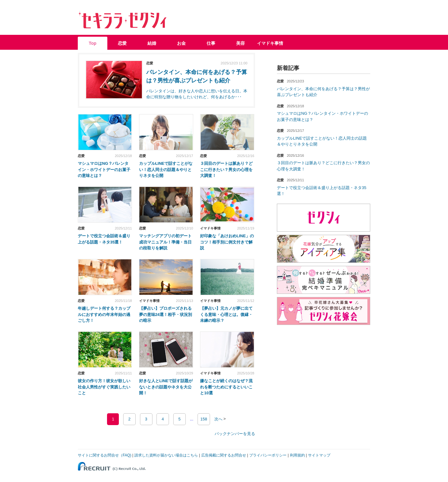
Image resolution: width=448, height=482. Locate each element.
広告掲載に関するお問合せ (224, 455)
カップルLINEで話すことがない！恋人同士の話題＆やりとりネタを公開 (166, 169)
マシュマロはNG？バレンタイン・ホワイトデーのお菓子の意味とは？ (104, 169)
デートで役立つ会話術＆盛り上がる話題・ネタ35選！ (104, 239)
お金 (181, 43)
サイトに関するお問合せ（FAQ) (105, 455)
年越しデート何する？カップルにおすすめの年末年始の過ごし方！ (104, 314)
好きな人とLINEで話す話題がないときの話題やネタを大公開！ (166, 387)
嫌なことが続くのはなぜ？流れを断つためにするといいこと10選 (226, 387)
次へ (218, 419)
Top (93, 43)
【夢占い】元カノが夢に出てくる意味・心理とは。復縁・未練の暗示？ (226, 314)
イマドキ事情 (270, 43)
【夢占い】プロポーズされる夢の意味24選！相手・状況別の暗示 (166, 314)
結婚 (152, 43)
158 (204, 419)
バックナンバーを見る (235, 434)
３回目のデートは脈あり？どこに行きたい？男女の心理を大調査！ (226, 169)
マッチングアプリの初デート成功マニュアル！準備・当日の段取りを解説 (165, 242)
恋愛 (122, 43)
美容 (240, 43)
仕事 (211, 43)
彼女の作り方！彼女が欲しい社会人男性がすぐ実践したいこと (104, 387)
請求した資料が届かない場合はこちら (166, 455)
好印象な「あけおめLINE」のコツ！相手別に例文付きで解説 (227, 242)
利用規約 (297, 455)
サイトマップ (319, 455)
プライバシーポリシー (268, 455)
